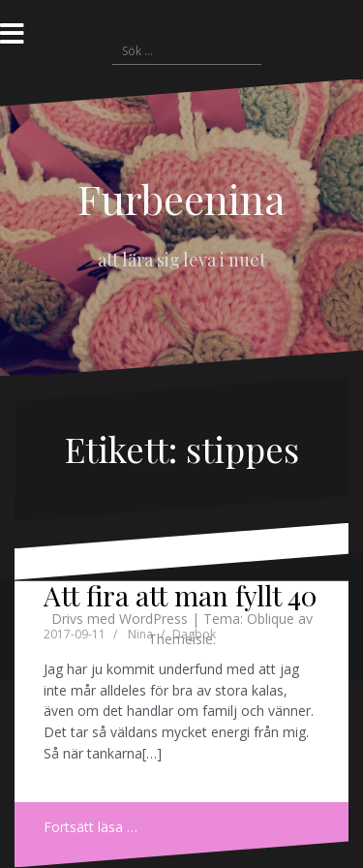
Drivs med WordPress (120, 619)
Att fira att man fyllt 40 (180, 595)
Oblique (271, 619)
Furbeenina (181, 199)
